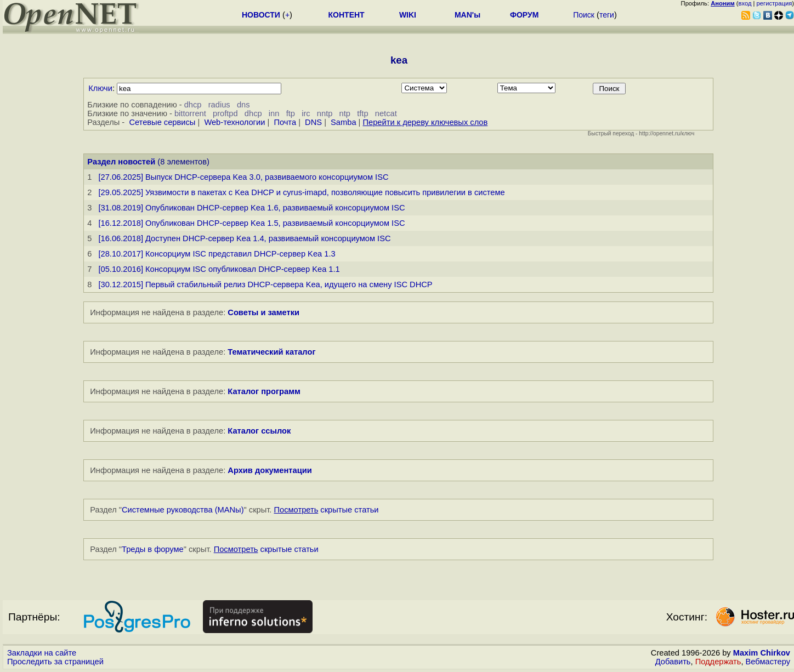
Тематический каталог (271, 352)
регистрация (775, 3)
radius (219, 105)
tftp (362, 113)
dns (243, 105)
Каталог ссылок (259, 431)
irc (306, 113)
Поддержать (718, 662)
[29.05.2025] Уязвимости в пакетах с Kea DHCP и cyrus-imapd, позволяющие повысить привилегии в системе (301, 192)
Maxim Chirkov (762, 653)
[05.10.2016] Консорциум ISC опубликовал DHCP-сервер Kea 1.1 (219, 269)
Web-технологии (234, 122)
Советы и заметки (263, 312)
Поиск (584, 15)
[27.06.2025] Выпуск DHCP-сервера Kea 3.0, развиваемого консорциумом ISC (243, 177)
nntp (325, 113)
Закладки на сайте (42, 653)
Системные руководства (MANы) (183, 510)
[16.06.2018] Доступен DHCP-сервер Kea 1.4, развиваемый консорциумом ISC (244, 238)
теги (607, 15)
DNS (313, 122)
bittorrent (190, 113)
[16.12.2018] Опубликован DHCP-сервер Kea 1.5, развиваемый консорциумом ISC (251, 223)
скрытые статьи (327, 510)
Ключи (100, 88)
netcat (386, 113)
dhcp (193, 105)
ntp (345, 113)
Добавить (673, 662)
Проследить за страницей (55, 662)
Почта (285, 122)
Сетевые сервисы (162, 122)
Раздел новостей (121, 162)
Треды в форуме (153, 549)
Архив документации (270, 470)
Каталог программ (264, 391)
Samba (343, 122)
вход (745, 3)
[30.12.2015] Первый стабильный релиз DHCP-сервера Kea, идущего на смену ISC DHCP (265, 284)
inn (274, 113)
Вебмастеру (768, 662)
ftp (291, 113)
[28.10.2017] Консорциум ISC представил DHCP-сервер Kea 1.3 (217, 254)
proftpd (225, 113)
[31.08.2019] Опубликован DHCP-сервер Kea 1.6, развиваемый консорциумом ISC (251, 208)
